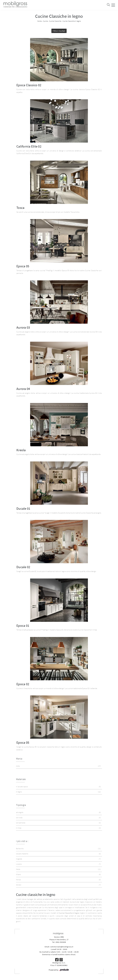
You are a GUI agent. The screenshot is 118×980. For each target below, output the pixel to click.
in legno (58, 792)
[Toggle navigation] (113, 5)
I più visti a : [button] (22, 841)
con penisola (58, 823)
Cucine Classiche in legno (72, 21)
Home (39, 21)
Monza (58, 880)
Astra (58, 766)
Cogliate (58, 859)
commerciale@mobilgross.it (62, 947)
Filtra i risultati (59, 31)
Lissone (58, 864)
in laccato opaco (58, 787)
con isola (58, 818)
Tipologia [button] (21, 805)
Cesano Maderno (58, 854)
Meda (58, 869)
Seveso (58, 885)
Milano (58, 874)
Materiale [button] (21, 779)
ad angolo (58, 812)
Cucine (45, 21)
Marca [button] (19, 759)
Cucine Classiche (55, 21)
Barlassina (58, 849)
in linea (58, 828)
